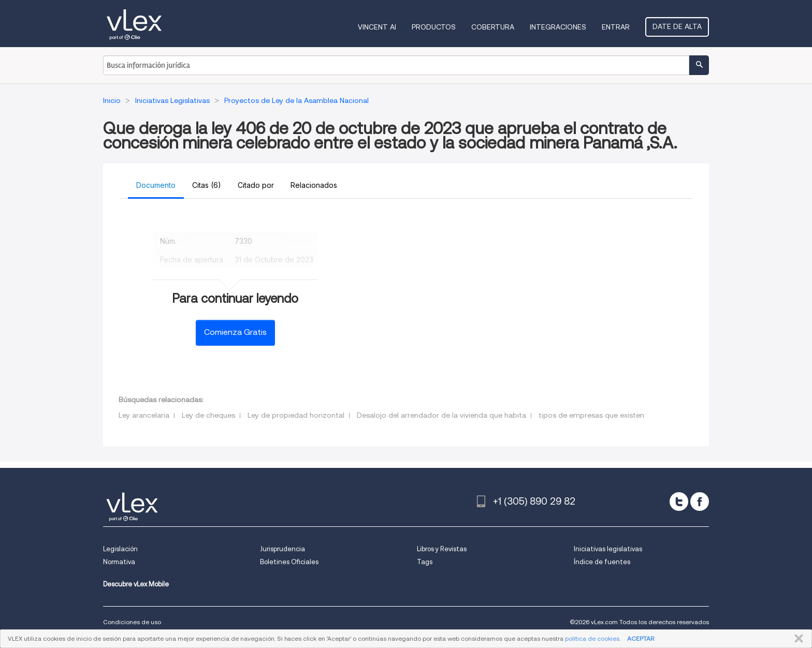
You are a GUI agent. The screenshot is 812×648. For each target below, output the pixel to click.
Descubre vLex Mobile (136, 584)
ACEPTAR (641, 638)
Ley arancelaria (144, 415)
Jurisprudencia (282, 549)
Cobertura (493, 27)
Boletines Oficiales (289, 562)
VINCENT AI (377, 27)
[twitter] (679, 502)
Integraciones (558, 27)
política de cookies (592, 638)
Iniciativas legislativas (608, 549)
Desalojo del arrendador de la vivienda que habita (441, 415)
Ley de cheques (208, 415)
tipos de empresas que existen (591, 415)
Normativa (119, 562)
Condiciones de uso (132, 622)
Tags (425, 562)
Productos (434, 27)
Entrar (616, 27)
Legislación (120, 549)
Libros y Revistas (442, 549)
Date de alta (677, 26)
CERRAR (797, 639)
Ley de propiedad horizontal (296, 415)
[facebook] (700, 502)
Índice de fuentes (602, 562)
